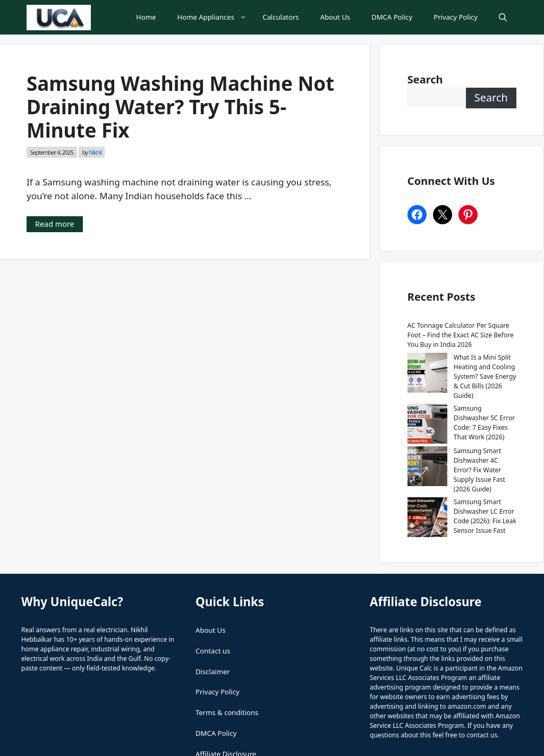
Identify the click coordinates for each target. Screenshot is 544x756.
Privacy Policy (456, 17)
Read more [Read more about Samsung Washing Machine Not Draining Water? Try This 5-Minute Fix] (55, 224)
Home (146, 17)
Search (491, 97)
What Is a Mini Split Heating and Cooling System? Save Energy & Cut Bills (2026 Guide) (460, 367)
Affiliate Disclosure (226, 686)
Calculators (281, 17)
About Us (335, 17)
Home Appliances (215, 17)
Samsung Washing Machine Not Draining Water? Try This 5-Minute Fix (180, 107)
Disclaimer (213, 604)
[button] (503, 17)
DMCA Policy (392, 17)
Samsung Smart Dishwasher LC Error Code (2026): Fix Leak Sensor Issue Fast (458, 453)
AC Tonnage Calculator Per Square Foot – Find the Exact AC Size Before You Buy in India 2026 (461, 335)
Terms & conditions (227, 644)
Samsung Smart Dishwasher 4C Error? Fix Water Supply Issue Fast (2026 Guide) (458, 421)
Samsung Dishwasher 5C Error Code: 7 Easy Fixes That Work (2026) (461, 394)
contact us (482, 667)
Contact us (213, 583)
